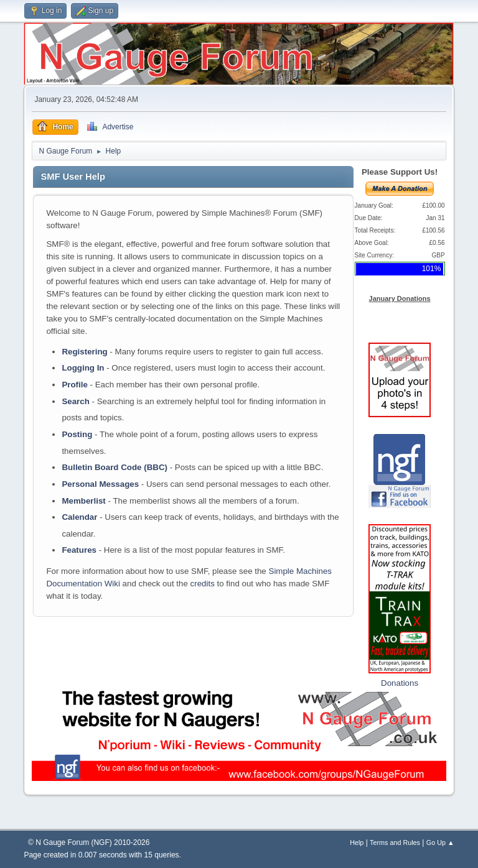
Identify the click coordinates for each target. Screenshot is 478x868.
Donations (400, 683)
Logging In (83, 368)
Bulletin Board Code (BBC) (115, 467)
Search (75, 401)
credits (203, 584)
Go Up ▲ (440, 843)
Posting (77, 434)
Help (357, 843)
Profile (74, 385)
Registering (84, 352)
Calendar (79, 517)
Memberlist (83, 501)
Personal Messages (100, 484)
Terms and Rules (395, 843)
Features (79, 550)
